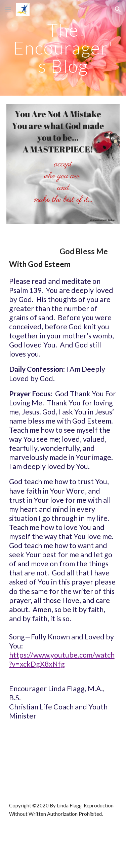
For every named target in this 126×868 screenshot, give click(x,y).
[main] (63, 48)
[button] (8, 9)
